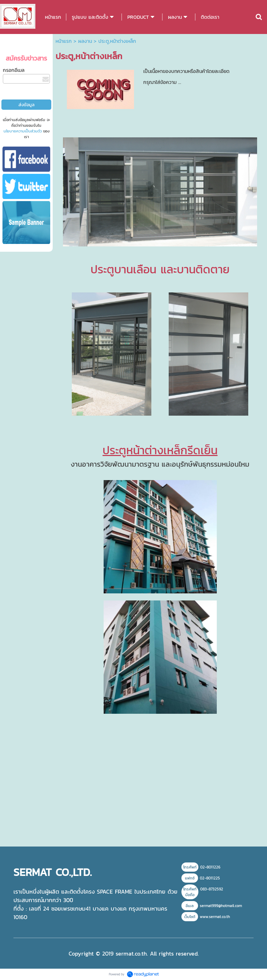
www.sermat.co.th (215, 917)
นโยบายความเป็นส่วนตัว (23, 131)
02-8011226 (210, 867)
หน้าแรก (64, 41)
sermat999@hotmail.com (221, 906)
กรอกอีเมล (14, 70)
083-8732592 (212, 889)
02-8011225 (210, 878)
